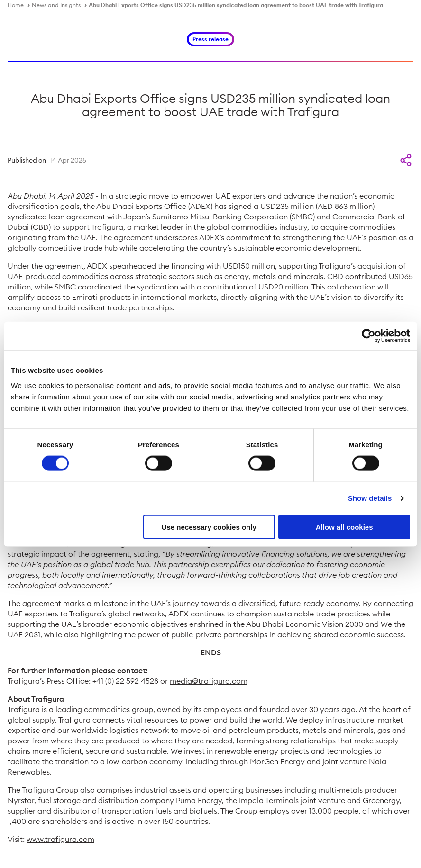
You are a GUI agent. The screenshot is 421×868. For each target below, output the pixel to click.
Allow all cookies (344, 527)
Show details (370, 498)
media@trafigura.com (209, 681)
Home (16, 5)
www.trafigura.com (60, 839)
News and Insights (56, 5)
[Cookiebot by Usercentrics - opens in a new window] (369, 336)
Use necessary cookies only (209, 527)
